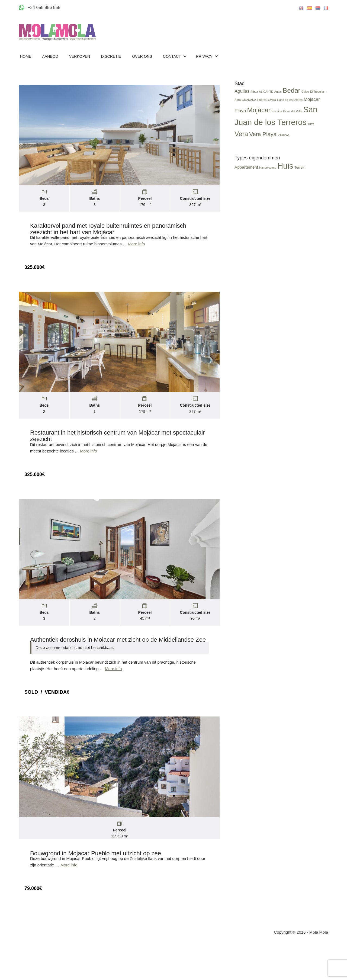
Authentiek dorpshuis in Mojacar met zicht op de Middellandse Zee (118, 643)
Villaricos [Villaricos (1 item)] (285, 140)
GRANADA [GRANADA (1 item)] (250, 105)
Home (26, 56)
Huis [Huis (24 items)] (287, 171)
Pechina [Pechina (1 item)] (278, 116)
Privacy (205, 56)
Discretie (111, 56)
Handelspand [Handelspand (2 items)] (269, 173)
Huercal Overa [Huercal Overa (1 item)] (268, 105)
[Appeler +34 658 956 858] (40, 8)
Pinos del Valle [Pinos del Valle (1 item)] (294, 116)
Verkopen (80, 56)
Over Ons (142, 56)
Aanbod (50, 56)
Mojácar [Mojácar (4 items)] (260, 115)
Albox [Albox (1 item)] (256, 97)
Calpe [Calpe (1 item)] (307, 97)
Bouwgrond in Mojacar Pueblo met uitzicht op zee (96, 858)
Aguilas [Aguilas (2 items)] (243, 96)
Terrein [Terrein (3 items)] (301, 173)
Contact (172, 56)
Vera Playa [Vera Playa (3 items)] (264, 139)
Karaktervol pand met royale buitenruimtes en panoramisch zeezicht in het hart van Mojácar (108, 230)
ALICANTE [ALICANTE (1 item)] (267, 97)
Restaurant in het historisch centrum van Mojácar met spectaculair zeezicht (117, 438)
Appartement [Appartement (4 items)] (248, 172)
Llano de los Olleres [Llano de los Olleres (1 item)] (291, 105)
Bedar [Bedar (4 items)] (293, 96)
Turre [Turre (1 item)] (312, 129)
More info (136, 245)
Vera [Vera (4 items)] (243, 139)
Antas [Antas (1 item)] (279, 97)
